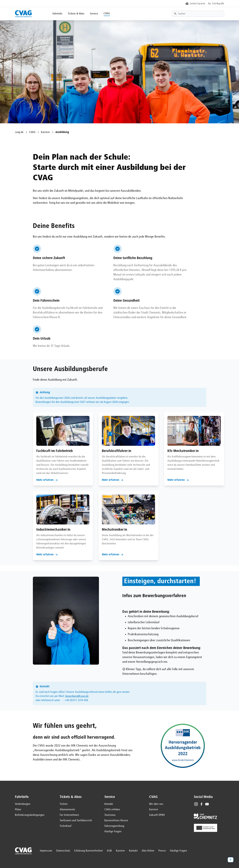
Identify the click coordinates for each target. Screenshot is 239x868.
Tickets (64, 804)
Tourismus (110, 815)
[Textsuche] (198, 14)
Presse (162, 851)
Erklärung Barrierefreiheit (89, 851)
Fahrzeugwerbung (114, 826)
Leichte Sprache (198, 4)
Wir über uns (156, 804)
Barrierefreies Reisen (116, 821)
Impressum (46, 851)
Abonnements (67, 810)
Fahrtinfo (57, 14)
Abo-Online (148, 851)
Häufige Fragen (113, 832)
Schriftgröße (218, 4)
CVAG (107, 14)
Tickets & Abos (76, 14)
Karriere (45, 132)
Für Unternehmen (69, 815)
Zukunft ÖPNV (157, 815)
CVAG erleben (112, 810)
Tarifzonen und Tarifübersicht (76, 821)
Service (94, 14)
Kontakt (109, 804)
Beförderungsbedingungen (30, 815)
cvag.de (19, 132)
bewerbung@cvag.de (77, 696)
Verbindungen (23, 804)
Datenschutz (63, 851)
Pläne (18, 810)
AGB (109, 851)
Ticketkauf (66, 826)
